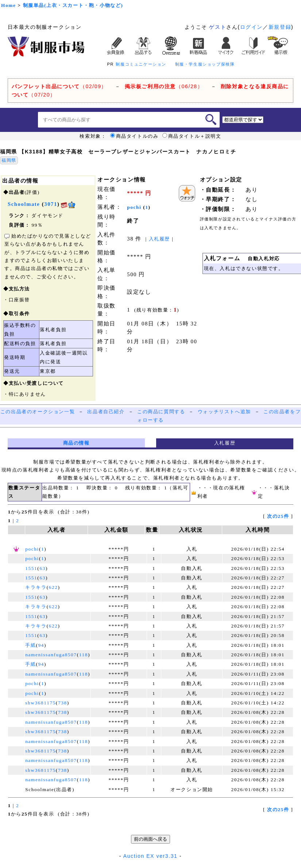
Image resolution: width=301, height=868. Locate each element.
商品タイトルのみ (134, 136)
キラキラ (36, 587)
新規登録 (280, 27)
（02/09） (59, 86)
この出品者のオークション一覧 (38, 412)
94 (41, 645)
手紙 (30, 645)
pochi (134, 207)
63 (43, 568)
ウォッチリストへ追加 (224, 412)
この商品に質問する (161, 412)
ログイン (251, 27)
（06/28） (164, 86)
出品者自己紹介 (106, 412)
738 (63, 703)
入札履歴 (159, 239)
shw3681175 (40, 703)
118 (84, 655)
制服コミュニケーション (141, 64)
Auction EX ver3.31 (150, 856)
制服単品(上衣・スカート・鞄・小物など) (73, 5)
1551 (31, 568)
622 (53, 587)
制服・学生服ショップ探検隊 (205, 64)
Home (8, 5)
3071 (51, 204)
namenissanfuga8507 (51, 655)
